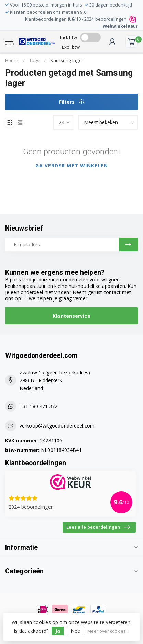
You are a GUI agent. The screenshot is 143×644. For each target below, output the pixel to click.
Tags (34, 60)
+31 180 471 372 (39, 406)
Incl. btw (69, 37)
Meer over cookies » (108, 631)
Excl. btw (71, 47)
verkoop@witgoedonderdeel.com (57, 426)
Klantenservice (71, 316)
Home (12, 60)
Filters (72, 102)
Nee (75, 631)
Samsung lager (67, 60)
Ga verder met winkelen (72, 166)
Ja (58, 631)
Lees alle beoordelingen (98, 527)
